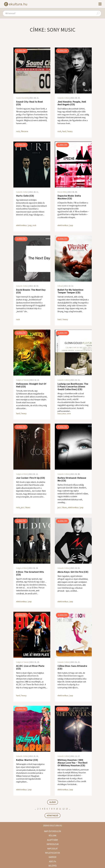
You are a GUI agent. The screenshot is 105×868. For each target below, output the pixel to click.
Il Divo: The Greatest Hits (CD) (30, 573)
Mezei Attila (62, 192)
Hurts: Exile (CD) (25, 196)
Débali (60, 286)
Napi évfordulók (52, 831)
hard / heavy (67, 131)
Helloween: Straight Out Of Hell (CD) (31, 385)
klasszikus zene (64, 413)
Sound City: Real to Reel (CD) (29, 103)
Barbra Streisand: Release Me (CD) (72, 479)
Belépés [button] (53, 866)
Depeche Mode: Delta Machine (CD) (69, 197)
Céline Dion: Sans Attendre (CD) (72, 667)
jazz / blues (25, 507)
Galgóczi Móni (22, 474)
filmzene (24, 131)
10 (57, 809)
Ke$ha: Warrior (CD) (27, 760)
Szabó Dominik (22, 98)
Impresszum (53, 844)
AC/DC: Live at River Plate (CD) (30, 667)
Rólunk (52, 836)
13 (67, 809)
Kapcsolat (53, 849)
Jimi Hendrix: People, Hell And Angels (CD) (72, 103)
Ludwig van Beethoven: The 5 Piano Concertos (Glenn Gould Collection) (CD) (73, 387)
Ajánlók (21, 51)
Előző (53, 802)
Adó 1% (53, 861)
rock (18, 131)
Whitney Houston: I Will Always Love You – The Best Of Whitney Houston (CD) (73, 763)
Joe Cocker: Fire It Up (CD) (31, 478)
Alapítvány (53, 840)
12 (63, 809)
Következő (52, 815)
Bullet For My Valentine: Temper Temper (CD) (71, 291)
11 (60, 809)
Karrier (52, 857)
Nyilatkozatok (52, 853)
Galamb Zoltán (63, 98)
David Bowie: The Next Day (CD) (31, 291)
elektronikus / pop (24, 225)
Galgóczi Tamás (22, 380)
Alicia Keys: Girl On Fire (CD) (73, 572)
